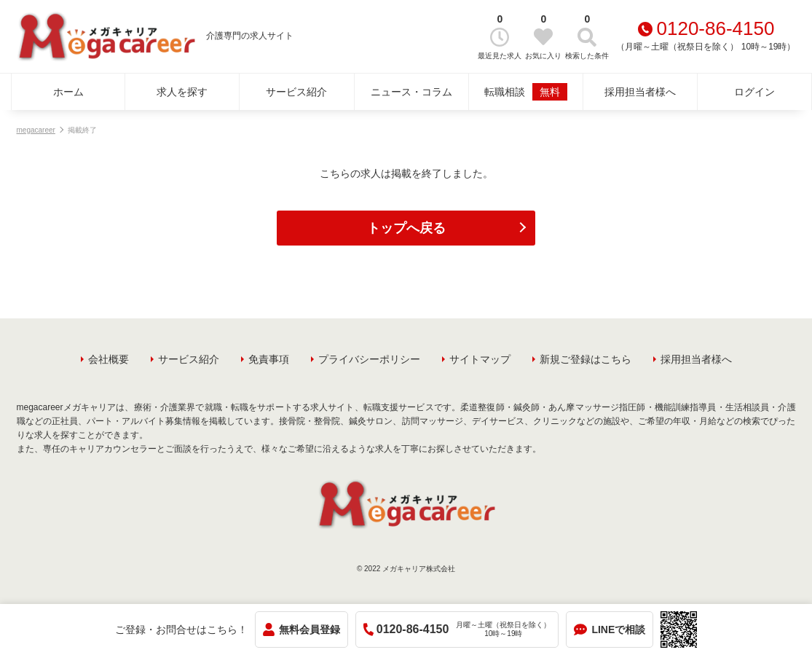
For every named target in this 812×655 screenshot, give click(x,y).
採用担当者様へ (640, 92)
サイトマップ (480, 359)
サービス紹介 (296, 92)
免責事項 (269, 359)
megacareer (36, 130)
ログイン (754, 92)
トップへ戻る (406, 228)
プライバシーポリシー (369, 359)
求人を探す (182, 92)
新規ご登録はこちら (586, 359)
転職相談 (526, 92)
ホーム (68, 92)
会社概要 (109, 359)
